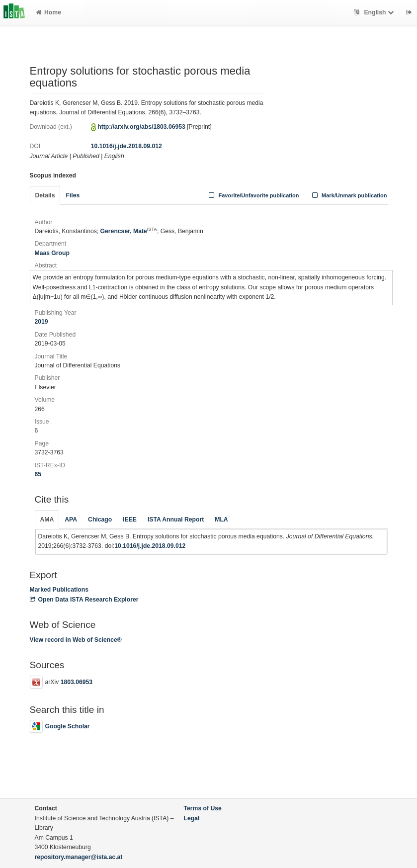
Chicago (100, 520)
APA (71, 520)
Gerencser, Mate (129, 231)
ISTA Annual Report (176, 520)
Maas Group (52, 253)
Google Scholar (60, 726)
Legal (192, 818)
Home (48, 12)
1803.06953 (77, 682)
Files (73, 195)
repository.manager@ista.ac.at (79, 857)
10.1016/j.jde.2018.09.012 (126, 146)
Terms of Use (203, 808)
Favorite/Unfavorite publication (253, 195)
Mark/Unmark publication (348, 195)
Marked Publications (59, 590)
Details (45, 195)
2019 (42, 322)
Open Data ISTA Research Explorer (84, 600)
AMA (47, 520)
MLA (221, 520)
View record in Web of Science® (76, 640)
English (375, 12)
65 (38, 474)
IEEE (130, 520)
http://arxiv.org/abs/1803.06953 (141, 127)
